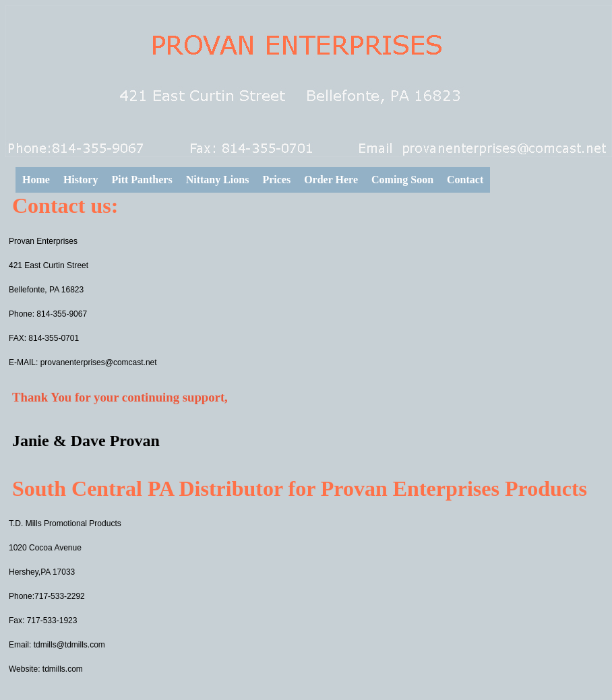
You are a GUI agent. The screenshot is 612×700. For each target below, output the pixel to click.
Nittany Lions (218, 180)
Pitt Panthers (142, 180)
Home (36, 180)
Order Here (331, 180)
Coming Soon (402, 180)
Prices (276, 180)
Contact (465, 180)
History (81, 180)
